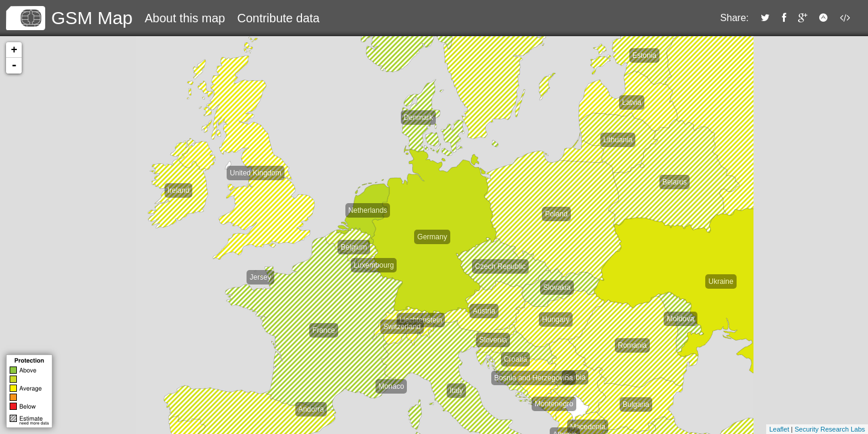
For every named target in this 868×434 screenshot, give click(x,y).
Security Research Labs (830, 429)
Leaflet (779, 429)
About (185, 18)
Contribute (278, 18)
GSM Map (92, 18)
